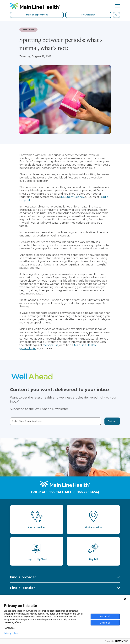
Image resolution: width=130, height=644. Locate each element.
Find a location (23, 588)
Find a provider (23, 577)
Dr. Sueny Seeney (73, 197)
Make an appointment (37, 15)
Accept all (105, 616)
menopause (50, 345)
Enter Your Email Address (27, 421)
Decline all (105, 623)
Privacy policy (11, 633)
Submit (112, 421)
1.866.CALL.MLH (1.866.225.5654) (73, 492)
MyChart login (88, 15)
